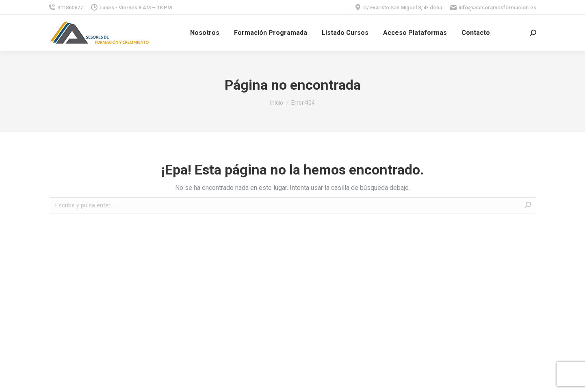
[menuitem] (205, 33)
